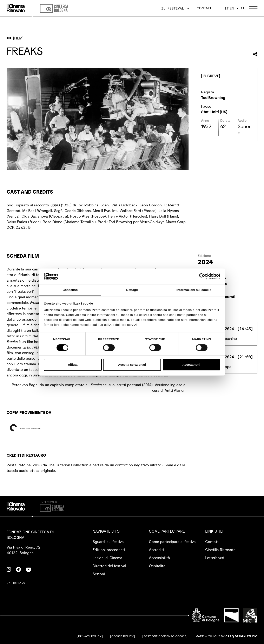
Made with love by (226, 636)
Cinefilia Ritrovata (220, 550)
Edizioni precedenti (109, 550)
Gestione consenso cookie (165, 636)
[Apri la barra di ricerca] (243, 8)
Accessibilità (159, 558)
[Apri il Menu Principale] (253, 8)
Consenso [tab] (70, 290)
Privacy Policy (90, 636)
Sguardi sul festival (109, 542)
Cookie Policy (123, 636)
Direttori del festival (109, 566)
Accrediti (156, 550)
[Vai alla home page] (16, 8)
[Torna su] (16, 583)
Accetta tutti (191, 365)
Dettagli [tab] (132, 290)
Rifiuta (73, 365)
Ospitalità (157, 566)
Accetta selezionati (132, 365)
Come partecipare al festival (173, 542)
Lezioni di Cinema (107, 558)
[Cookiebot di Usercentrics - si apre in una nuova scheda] (202, 276)
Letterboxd (215, 558)
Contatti (204, 8)
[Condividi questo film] (255, 54)
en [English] (232, 8)
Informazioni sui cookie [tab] (194, 290)
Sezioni (99, 574)
